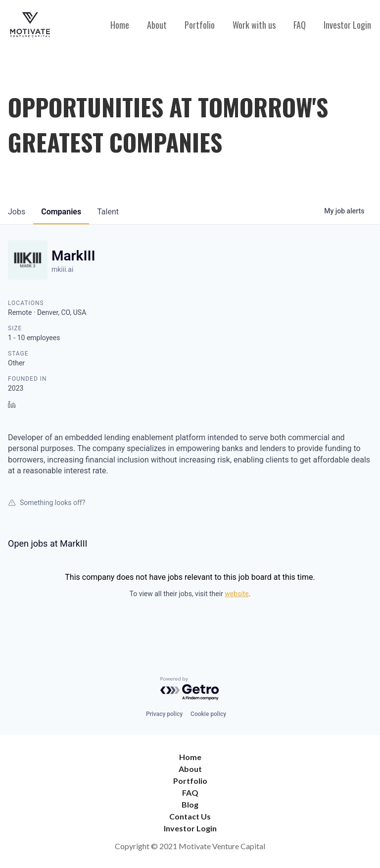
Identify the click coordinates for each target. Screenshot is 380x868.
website (237, 594)
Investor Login (347, 25)
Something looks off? (47, 503)
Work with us (254, 25)
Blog (190, 804)
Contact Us (190, 816)
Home (120, 25)
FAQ (300, 25)
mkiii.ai (62, 269)
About (157, 25)
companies (61, 212)
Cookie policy (208, 714)
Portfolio (200, 25)
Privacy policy (164, 714)
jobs (17, 212)
